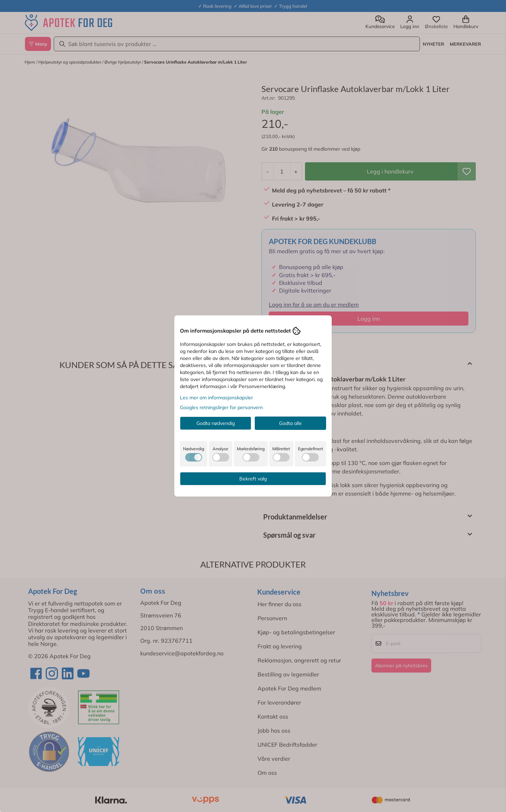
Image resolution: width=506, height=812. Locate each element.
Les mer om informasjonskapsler (216, 398)
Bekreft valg (253, 479)
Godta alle (290, 423)
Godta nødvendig (216, 423)
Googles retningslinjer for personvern (221, 407)
